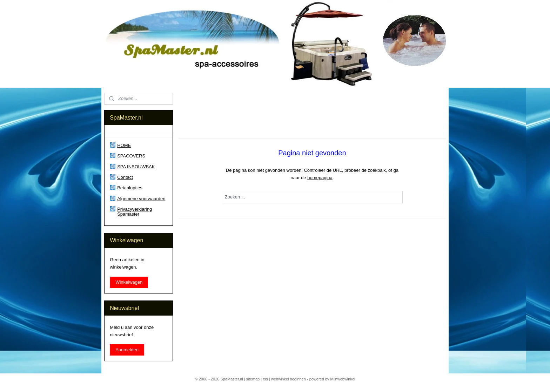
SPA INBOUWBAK (136, 167)
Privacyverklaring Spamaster (135, 212)
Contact (125, 177)
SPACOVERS (131, 156)
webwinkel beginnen (289, 379)
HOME (124, 145)
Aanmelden (127, 350)
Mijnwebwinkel (343, 379)
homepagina (320, 178)
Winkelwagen (129, 282)
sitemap (253, 379)
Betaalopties (130, 188)
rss (265, 379)
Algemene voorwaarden (141, 199)
